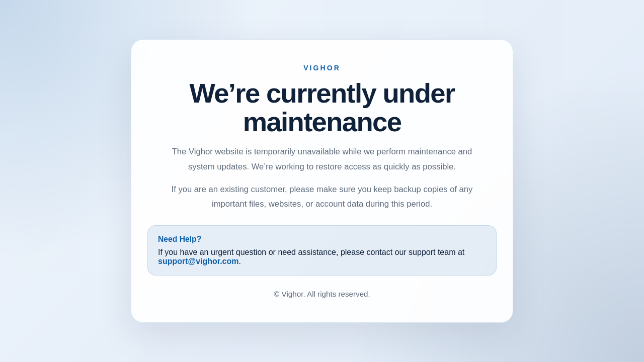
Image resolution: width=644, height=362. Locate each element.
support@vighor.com (198, 261)
